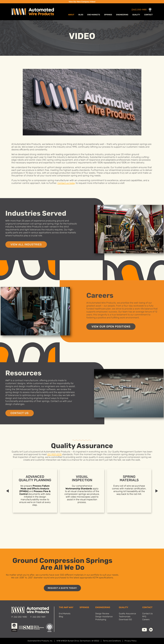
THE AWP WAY (66, 608)
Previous (7, 491)
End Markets (94, 15)
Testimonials (125, 617)
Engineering (122, 15)
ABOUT (71, 15)
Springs (108, 15)
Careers (146, 620)
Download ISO (125, 620)
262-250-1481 (39, 617)
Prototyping (101, 620)
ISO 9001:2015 (54, 455)
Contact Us (147, 614)
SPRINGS (84, 608)
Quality (136, 15)
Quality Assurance (127, 614)
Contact (148, 15)
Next (157, 491)
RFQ (144, 617)
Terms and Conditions (112, 641)
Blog (81, 15)
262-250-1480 (20, 617)
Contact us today (66, 183)
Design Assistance (104, 617)
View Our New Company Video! (82, 2)
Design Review (102, 614)
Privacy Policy (131, 641)
